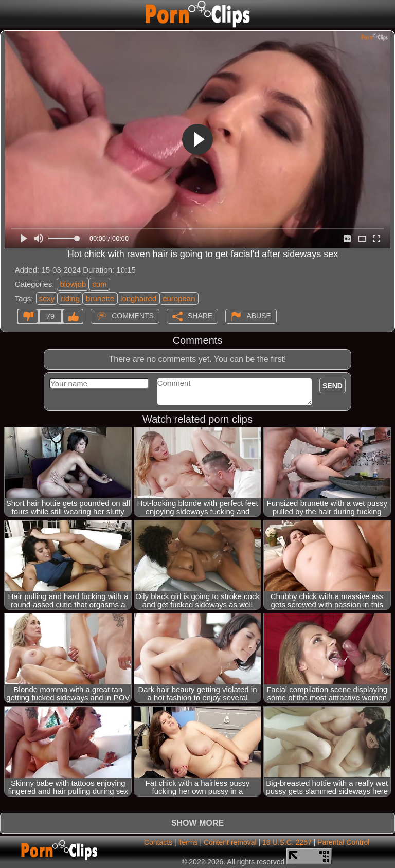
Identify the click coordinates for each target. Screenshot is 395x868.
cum (99, 284)
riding (70, 299)
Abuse (258, 315)
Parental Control (343, 842)
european (179, 299)
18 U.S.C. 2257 (287, 842)
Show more (197, 823)
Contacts (158, 842)
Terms (188, 842)
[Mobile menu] (9, 14)
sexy (47, 299)
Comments (133, 315)
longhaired (138, 299)
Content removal (230, 842)
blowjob (73, 284)
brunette (100, 299)
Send (333, 386)
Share (200, 315)
